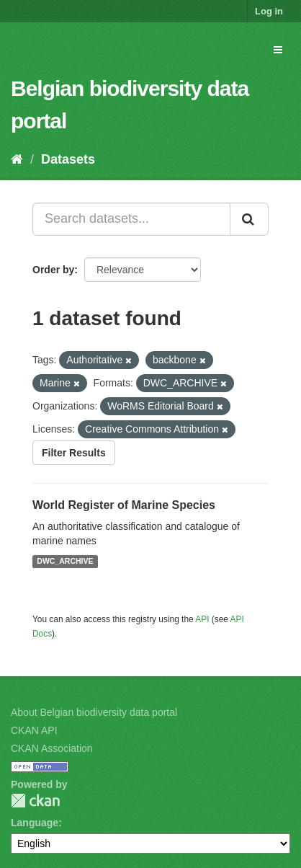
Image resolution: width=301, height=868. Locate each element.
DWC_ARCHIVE (65, 562)
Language (35, 823)
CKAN (35, 801)
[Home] (17, 159)
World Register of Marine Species (124, 505)
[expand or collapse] (278, 50)
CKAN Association (52, 748)
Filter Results (74, 453)
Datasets (68, 159)
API (202, 619)
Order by (53, 270)
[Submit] (249, 219)
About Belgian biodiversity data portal (94, 712)
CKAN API (34, 730)
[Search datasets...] (131, 219)
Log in (269, 11)
